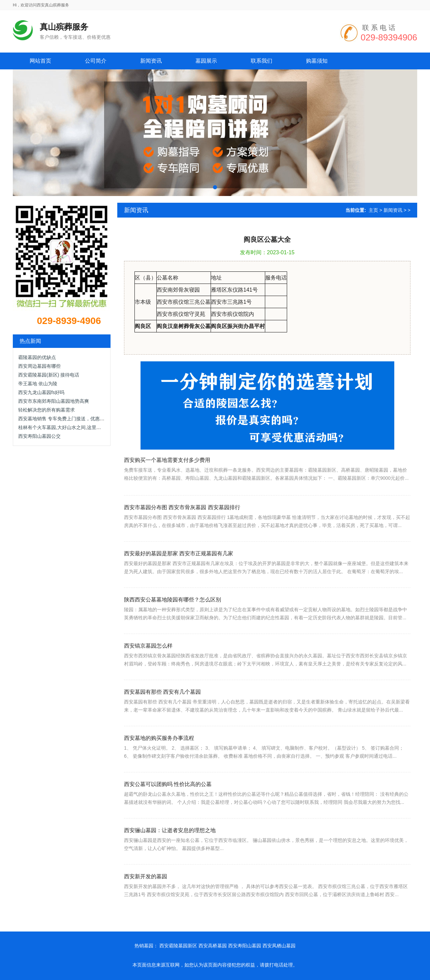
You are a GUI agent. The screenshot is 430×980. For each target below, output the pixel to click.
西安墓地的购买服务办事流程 (159, 774)
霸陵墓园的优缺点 (37, 357)
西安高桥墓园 (213, 946)
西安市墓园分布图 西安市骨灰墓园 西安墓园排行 (182, 543)
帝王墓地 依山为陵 (38, 384)
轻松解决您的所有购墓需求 (47, 410)
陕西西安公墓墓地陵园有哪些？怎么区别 (173, 636)
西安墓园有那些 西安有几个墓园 (162, 728)
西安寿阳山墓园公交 (39, 436)
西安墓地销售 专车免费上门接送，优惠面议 (64, 419)
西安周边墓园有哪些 (39, 366)
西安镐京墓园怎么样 (148, 682)
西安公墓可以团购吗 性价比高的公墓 (168, 820)
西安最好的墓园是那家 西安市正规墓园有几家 (179, 590)
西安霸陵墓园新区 (178, 946)
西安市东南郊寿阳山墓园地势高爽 (54, 401)
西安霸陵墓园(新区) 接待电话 (49, 375)
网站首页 (40, 61)
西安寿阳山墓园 (245, 946)
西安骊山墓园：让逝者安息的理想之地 (170, 866)
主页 (373, 210)
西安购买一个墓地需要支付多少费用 (167, 488)
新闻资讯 (393, 210)
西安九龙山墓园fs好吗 (41, 392)
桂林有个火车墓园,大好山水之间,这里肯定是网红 (69, 427)
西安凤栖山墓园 (279, 946)
